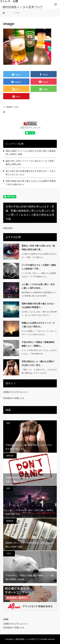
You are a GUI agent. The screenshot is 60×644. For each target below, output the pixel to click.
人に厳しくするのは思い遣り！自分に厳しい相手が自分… (38, 286)
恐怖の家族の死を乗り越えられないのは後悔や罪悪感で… (38, 305)
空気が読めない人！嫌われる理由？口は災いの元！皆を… (38, 363)
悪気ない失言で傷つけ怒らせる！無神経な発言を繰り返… (38, 248)
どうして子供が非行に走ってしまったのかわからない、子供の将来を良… (39, 352)
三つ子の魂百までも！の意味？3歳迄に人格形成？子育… (39, 267)
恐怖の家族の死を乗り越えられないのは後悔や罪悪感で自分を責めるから (31, 183)
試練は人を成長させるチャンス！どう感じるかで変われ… (38, 325)
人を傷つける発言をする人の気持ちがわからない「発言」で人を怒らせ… (39, 256)
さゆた (16, 107)
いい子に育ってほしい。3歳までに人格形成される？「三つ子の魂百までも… (39, 275)
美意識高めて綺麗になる (14, 398)
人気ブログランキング (30, 128)
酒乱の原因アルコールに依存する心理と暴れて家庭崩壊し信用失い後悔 (31, 153)
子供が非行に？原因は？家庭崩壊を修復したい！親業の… (38, 344)
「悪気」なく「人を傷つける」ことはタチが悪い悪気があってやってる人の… (39, 371)
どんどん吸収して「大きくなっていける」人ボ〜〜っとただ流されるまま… (39, 333)
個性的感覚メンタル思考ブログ (23, 7)
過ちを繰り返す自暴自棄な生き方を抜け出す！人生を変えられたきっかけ (31, 173)
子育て (9, 554)
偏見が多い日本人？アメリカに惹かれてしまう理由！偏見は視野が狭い (31, 163)
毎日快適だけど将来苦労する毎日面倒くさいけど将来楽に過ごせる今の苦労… (39, 294)
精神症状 (10, 456)
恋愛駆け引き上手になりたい (16, 392)
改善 (8, 423)
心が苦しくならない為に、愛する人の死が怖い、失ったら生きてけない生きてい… (39, 313)
